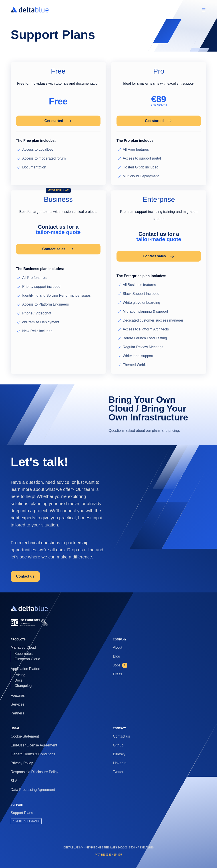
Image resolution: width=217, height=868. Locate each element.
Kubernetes (24, 654)
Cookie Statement (25, 736)
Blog (117, 656)
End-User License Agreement (34, 745)
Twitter (118, 772)
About (118, 647)
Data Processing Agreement (33, 790)
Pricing (20, 675)
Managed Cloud (23, 647)
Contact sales (58, 249)
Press (118, 674)
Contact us (25, 576)
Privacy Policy (22, 763)
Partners (17, 713)
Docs (18, 680)
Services (17, 704)
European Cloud (27, 659)
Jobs (120, 665)
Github (118, 745)
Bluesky (119, 754)
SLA (14, 781)
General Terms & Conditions (33, 754)
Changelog (23, 686)
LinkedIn (120, 763)
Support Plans (22, 813)
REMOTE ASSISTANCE (26, 821)
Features (18, 695)
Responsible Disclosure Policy (34, 772)
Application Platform (26, 669)
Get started (58, 121)
